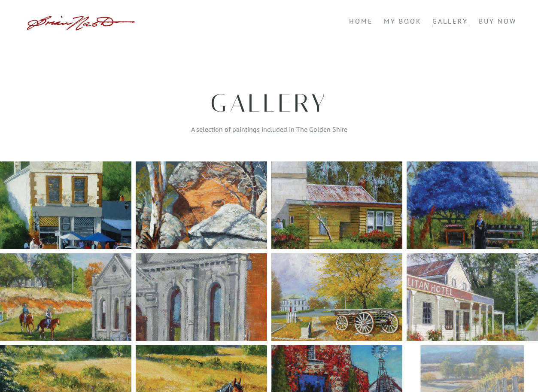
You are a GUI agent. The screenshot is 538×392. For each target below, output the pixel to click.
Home (361, 21)
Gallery (450, 21)
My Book (403, 21)
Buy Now (498, 21)
